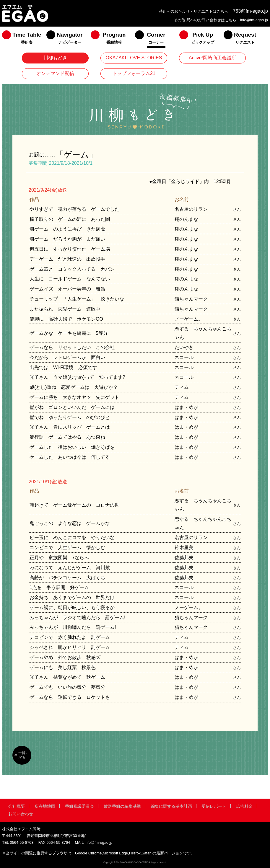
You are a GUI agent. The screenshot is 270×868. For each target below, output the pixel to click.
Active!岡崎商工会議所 (212, 58)
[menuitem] (24, 40)
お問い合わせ (21, 814)
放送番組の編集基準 (122, 806)
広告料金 (244, 806)
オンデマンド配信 (55, 73)
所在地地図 (45, 806)
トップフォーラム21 (134, 73)
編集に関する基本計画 (171, 806)
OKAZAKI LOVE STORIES (134, 58)
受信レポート (214, 806)
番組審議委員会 (79, 806)
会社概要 (17, 806)
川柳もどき (55, 58)
